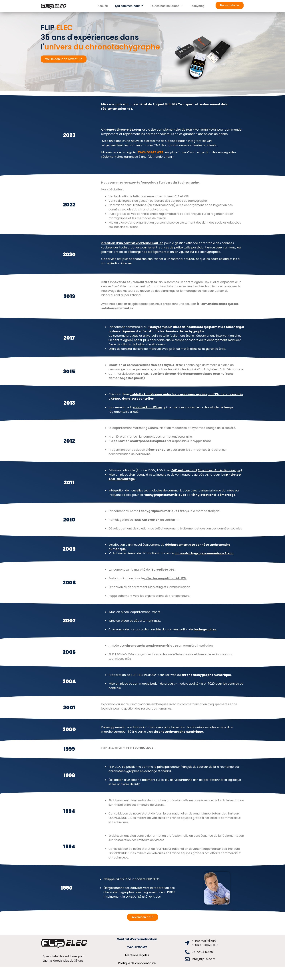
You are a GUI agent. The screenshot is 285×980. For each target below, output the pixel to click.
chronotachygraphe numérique (206, 675)
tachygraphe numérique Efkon (163, 511)
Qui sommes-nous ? (129, 6)
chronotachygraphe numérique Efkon (204, 553)
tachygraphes (205, 629)
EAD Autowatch (147, 520)
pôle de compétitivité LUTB (165, 578)
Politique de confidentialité (137, 963)
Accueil (103, 6)
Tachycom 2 (157, 327)
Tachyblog (197, 6)
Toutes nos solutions (167, 6)
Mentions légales (137, 955)
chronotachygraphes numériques (152, 646)
